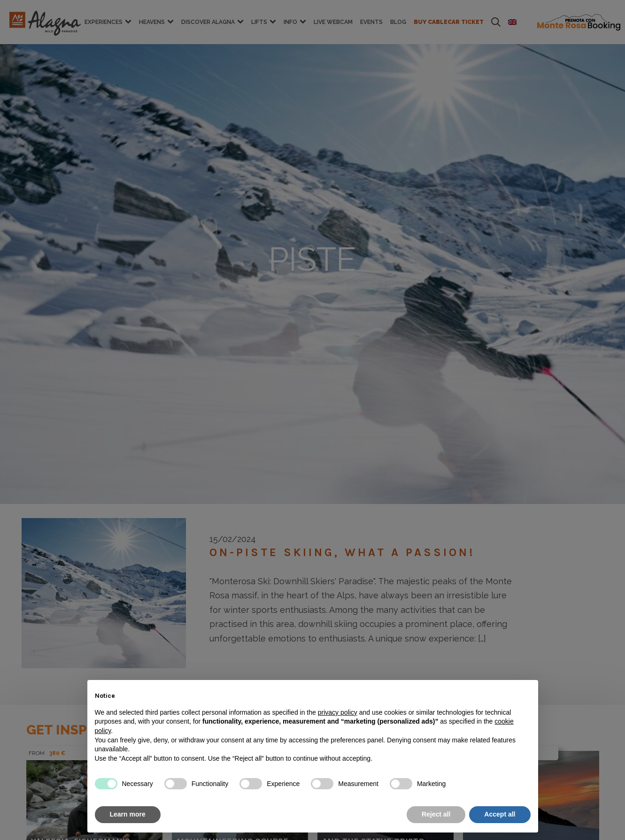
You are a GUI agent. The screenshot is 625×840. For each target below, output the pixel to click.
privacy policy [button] (338, 712)
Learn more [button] (128, 814)
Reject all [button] (436, 814)
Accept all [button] (500, 814)
